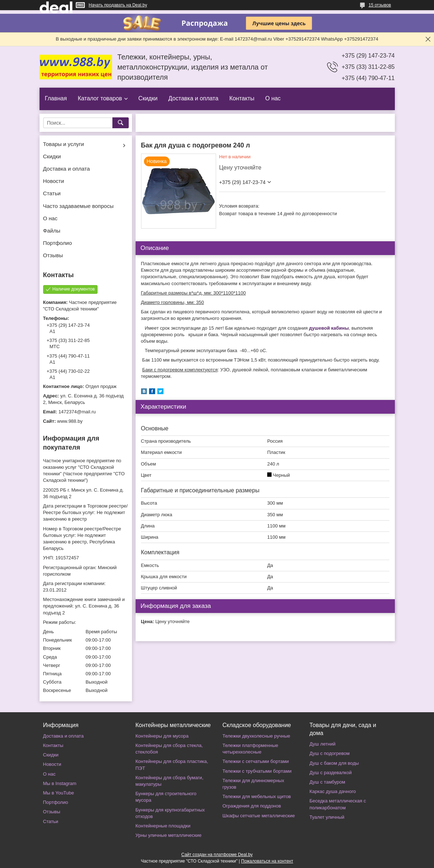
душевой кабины (329, 328)
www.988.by (70, 421)
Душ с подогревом (330, 753)
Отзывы (53, 255)
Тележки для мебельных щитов (257, 796)
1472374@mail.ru (77, 412)
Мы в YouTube (59, 793)
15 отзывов (380, 5)
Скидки (148, 98)
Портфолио (58, 243)
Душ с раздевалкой (331, 773)
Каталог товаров (100, 98)
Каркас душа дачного (333, 791)
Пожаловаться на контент (267, 861)
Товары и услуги (64, 144)
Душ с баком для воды (334, 763)
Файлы (52, 231)
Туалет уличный (327, 817)
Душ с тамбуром (327, 782)
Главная (56, 98)
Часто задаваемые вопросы (78, 206)
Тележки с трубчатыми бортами (257, 771)
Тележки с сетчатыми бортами (256, 761)
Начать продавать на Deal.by (118, 5)
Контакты (242, 98)
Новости (54, 181)
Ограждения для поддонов (252, 806)
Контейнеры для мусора (162, 736)
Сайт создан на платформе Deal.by (217, 855)
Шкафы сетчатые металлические (259, 816)
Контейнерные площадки (163, 826)
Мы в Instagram (60, 783)
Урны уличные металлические (169, 835)
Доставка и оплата (193, 98)
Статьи (52, 193)
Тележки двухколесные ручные (257, 736)
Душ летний (323, 744)
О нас (273, 98)
